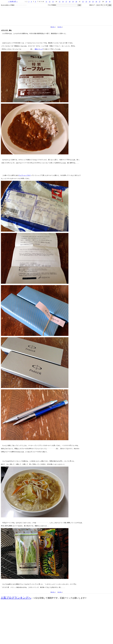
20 (76, 2)
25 (93, 2)
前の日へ (53, 27)
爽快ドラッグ (39, 49)
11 (46, 2)
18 (70, 2)
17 (66, 2)
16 (63, 2)
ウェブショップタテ (25, 175)
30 (110, 2)
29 (106, 2)
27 (100, 2)
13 (53, 2)
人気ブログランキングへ (16, 598)
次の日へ (60, 27)
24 (90, 2)
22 (83, 2)
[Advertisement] (57, 629)
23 (86, 2)
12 (50, 2)
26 (96, 2)
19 (73, 2)
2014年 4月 (13, 1)
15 (60, 2)
